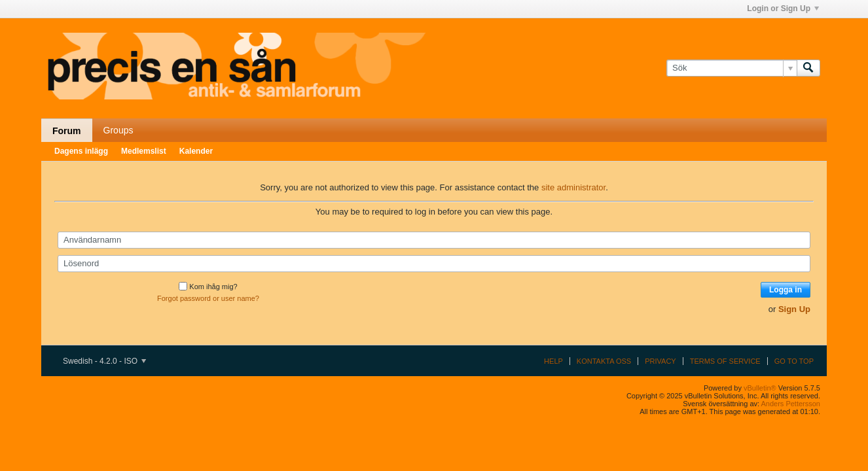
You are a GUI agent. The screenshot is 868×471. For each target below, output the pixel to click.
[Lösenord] (434, 264)
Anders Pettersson (791, 404)
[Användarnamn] (434, 240)
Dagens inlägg (81, 151)
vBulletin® (760, 388)
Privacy (660, 361)
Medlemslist (144, 151)
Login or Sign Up (783, 9)
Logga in (786, 290)
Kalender (196, 151)
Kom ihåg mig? (208, 287)
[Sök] (732, 68)
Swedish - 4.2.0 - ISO (104, 361)
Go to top (794, 361)
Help (553, 361)
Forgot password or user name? (208, 298)
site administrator (573, 187)
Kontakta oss (604, 361)
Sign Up (794, 309)
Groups (118, 130)
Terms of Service (725, 361)
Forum (67, 131)
